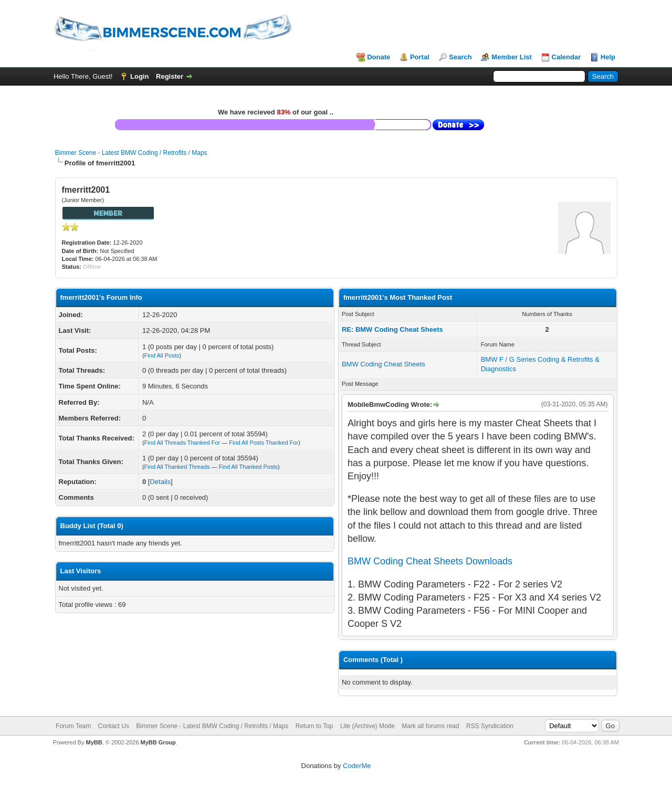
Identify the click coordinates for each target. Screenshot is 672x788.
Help (608, 57)
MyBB (94, 742)
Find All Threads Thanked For (182, 443)
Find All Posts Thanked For (264, 443)
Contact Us (114, 726)
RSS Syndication (490, 726)
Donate (379, 57)
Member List (512, 57)
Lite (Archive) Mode (367, 726)
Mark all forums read (430, 726)
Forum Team (73, 726)
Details (160, 482)
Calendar (566, 57)
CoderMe (357, 766)
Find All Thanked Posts (248, 467)
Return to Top (314, 726)
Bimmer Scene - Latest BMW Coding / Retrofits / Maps (131, 153)
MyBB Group (158, 742)
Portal (420, 57)
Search (460, 57)
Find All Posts (162, 355)
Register (170, 76)
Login (139, 76)
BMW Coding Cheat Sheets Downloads (430, 561)
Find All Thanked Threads (177, 467)
